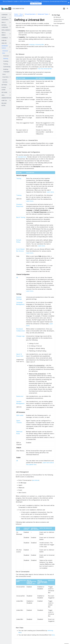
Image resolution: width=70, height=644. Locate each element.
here (53, 635)
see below (36, 480)
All (17, 277)
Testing (19, 178)
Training (19, 195)
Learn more (50, 192)
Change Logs (21, 336)
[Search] (67, 9)
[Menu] (64, 9)
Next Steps (55, 26)
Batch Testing (21, 217)
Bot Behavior (57, 17)
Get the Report (36, 3)
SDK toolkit (20, 415)
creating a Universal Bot (37, 45)
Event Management (59, 23)
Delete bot (20, 396)
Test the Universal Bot (45, 69)
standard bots (22, 157)
